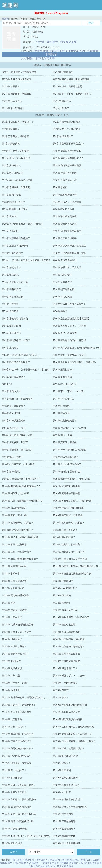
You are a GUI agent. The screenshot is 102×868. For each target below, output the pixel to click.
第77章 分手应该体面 (64, 399)
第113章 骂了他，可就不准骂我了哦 (20, 537)
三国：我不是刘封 (64, 860)
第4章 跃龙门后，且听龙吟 (67, 129)
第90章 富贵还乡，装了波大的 (17, 450)
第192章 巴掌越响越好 (64, 821)
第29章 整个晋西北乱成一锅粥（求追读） (23, 224)
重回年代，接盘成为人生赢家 (40, 860)
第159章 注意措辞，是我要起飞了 (19, 705)
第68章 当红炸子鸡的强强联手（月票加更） (75, 362)
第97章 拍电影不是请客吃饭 (67, 472)
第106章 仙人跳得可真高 (14, 508)
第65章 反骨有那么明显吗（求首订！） (22, 355)
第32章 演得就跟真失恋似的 (67, 231)
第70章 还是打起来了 (64, 370)
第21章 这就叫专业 (11, 195)
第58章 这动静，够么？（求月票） (71, 326)
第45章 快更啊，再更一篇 (15, 282)
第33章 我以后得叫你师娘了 (16, 238)
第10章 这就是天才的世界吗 (67, 151)
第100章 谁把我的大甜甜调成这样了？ (21, 486)
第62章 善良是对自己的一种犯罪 (69, 340)
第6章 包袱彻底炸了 (63, 136)
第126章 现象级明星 (63, 581)
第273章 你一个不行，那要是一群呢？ (72, 94)
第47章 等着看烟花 (11, 289)
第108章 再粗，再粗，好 (14, 515)
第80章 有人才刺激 (11, 413)
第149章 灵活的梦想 (12, 668)
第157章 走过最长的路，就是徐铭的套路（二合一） (28, 698)
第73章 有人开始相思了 (65, 384)
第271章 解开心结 (62, 101)
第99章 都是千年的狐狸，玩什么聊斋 (72, 479)
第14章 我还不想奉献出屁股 (67, 166)
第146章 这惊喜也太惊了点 (67, 654)
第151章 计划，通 (11, 676)
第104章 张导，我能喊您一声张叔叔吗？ (22, 501)
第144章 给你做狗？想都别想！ (69, 646)
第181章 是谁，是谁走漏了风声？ (19, 785)
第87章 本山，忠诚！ (64, 435)
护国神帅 (30, 58)
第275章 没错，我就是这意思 (68, 86)
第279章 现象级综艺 (63, 72)
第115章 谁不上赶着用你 (14, 544)
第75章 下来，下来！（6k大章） (69, 391)
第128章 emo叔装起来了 (65, 588)
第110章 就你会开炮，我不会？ (18, 523)
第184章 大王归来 (62, 792)
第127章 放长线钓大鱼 (13, 588)
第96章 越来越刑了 (11, 472)
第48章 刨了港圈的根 (64, 289)
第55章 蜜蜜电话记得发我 (15, 319)
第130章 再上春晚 (62, 595)
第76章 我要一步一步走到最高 (17, 399)
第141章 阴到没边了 (12, 639)
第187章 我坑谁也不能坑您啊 (17, 807)
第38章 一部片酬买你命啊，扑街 (69, 253)
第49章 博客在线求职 (13, 297)
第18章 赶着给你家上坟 (65, 180)
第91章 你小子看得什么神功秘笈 (69, 450)
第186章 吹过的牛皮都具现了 (68, 800)
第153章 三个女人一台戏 (14, 683)
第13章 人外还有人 (11, 166)
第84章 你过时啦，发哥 (14, 428)
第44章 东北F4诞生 (63, 275)
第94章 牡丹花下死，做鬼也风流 (18, 464)
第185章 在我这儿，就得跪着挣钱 (19, 800)
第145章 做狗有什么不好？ (15, 654)
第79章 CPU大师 (61, 406)
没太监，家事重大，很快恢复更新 (56, 42)
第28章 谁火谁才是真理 (65, 217)
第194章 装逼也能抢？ (64, 829)
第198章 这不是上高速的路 (67, 843)
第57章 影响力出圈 (11, 326)
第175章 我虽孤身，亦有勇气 (17, 763)
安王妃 (38, 51)
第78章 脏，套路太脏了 (14, 406)
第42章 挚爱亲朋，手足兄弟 (67, 268)
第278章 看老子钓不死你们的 (17, 79)
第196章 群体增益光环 (64, 836)
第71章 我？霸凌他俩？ (14, 377)
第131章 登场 (9, 603)
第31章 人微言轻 (10, 231)
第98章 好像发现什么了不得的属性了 (21, 479)
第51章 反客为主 (10, 304)
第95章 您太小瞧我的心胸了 (67, 464)
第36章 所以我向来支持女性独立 (69, 246)
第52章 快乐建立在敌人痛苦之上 (69, 304)
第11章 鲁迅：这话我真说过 (16, 158)
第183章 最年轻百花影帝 (14, 792)
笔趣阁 (10, 5)
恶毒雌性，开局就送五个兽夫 (44, 863)
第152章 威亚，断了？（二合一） (70, 676)
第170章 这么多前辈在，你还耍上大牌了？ (75, 741)
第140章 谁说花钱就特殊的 (67, 632)
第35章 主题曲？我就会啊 (15, 246)
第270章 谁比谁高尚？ (13, 108)
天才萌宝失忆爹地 (76, 51)
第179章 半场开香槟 (12, 778)
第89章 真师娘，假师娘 (65, 442)
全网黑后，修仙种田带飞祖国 (84, 863)
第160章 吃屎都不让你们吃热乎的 (70, 705)
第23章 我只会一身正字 (14, 202)
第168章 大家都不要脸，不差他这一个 (72, 734)
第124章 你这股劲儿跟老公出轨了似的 (72, 574)
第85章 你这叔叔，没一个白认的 (69, 428)
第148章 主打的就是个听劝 (67, 661)
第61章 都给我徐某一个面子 (16, 340)
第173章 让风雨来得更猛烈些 (17, 756)
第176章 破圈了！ (62, 763)
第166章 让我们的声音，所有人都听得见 (73, 727)
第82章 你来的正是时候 (14, 421)
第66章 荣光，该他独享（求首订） (71, 355)
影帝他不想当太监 (54, 51)
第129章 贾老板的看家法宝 (15, 595)
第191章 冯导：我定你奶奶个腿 (18, 821)
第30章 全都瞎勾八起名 (65, 224)
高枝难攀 (64, 863)
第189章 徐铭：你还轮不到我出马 (19, 814)
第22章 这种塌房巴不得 (65, 195)
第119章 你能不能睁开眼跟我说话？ (20, 559)
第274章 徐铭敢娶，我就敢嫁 (17, 94)
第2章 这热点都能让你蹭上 (67, 122)
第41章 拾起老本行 (11, 268)
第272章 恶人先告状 (12, 101)
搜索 (91, 23)
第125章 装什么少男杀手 (14, 581)
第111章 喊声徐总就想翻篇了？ (18, 530)
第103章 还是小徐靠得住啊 (67, 493)
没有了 (14, 852)
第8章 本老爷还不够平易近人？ (69, 144)
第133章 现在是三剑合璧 (14, 610)
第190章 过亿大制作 (63, 814)
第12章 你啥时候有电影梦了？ (68, 158)
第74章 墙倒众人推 (11, 391)
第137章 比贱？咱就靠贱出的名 (18, 625)
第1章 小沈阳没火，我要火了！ (18, 122)
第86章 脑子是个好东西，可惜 (17, 435)
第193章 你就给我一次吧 (14, 829)
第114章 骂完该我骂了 (64, 537)
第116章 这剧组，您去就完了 (68, 544)
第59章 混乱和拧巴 (11, 333)
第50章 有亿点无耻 (62, 297)
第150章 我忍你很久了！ (65, 668)
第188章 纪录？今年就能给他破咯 (70, 807)
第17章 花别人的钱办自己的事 (17, 180)
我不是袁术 (18, 860)
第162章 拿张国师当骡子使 (67, 712)
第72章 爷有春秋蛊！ (64, 377)
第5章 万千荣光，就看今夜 (15, 136)
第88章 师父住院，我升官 (15, 442)
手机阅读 (51, 54)
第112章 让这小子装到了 (65, 530)
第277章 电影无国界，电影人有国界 (71, 79)
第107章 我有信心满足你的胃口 (69, 508)
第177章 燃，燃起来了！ (14, 770)
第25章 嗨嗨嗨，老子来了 (15, 209)
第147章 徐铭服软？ (12, 661)
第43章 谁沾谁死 (10, 275)
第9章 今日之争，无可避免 (15, 151)
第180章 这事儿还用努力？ (67, 778)
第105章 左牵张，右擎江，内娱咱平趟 (72, 501)
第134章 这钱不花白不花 (65, 610)
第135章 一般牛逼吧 (12, 617)
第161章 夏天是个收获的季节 (17, 712)
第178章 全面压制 (62, 770)
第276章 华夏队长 (11, 86)
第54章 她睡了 (60, 311)
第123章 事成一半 (11, 574)
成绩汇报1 (7, 384)
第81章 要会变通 (61, 413)
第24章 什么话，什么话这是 (67, 202)
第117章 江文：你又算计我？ (17, 552)
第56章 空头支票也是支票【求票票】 (72, 319)
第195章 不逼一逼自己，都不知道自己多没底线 (26, 836)
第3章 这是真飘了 (11, 129)
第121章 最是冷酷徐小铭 (14, 566)
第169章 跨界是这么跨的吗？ (17, 741)
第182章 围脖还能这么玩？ (67, 785)
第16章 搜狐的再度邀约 (65, 173)
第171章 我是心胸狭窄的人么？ (18, 749)
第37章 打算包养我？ (13, 253)
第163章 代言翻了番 (12, 719)
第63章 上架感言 (10, 348)
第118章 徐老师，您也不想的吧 (69, 552)
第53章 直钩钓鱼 (10, 311)
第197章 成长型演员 (12, 843)
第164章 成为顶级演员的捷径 (68, 719)
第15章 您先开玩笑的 (13, 173)
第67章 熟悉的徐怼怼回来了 (16, 362)
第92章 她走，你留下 (13, 457)
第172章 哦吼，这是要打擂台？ (69, 749)
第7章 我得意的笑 (11, 144)
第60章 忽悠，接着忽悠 (65, 333)
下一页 (88, 852)
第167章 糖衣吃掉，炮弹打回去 (18, 734)
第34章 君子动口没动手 (65, 238)
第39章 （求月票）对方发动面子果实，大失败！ (26, 260)
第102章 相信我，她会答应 (15, 493)
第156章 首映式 (61, 690)
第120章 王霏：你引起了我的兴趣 (70, 559)
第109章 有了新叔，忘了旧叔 (68, 515)
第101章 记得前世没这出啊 (67, 486)
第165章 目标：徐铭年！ (14, 727)
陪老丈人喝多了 (61, 108)
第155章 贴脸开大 (11, 690)
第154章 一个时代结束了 (65, 683)
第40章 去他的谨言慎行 (65, 260)
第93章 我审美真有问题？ (66, 457)
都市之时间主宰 (45, 58)
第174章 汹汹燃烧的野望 (65, 756)
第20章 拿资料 (60, 187)
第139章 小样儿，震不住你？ (17, 632)
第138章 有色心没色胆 (64, 625)
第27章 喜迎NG (10, 217)
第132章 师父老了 (62, 603)
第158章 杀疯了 (61, 698)
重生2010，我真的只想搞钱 (59, 866)
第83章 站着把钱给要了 (65, 421)
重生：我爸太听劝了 (18, 863)
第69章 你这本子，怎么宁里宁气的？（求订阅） (26, 370)
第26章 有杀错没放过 (64, 209)
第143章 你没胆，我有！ (14, 646)
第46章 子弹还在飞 (62, 282)
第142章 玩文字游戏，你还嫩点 (69, 639)
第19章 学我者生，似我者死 (16, 187)
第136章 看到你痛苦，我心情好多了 (71, 617)
